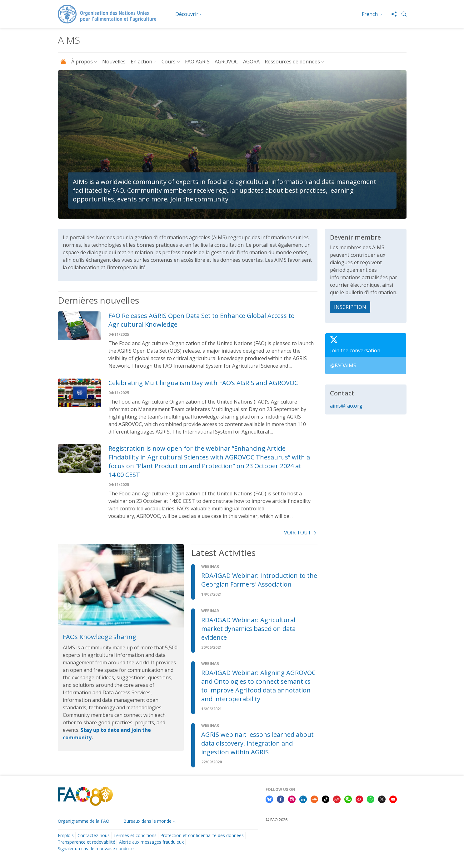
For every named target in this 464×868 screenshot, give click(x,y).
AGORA (251, 62)
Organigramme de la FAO (84, 821)
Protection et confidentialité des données (202, 835)
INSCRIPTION (350, 307)
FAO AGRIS (197, 62)
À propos (82, 62)
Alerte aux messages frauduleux (151, 842)
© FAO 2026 (277, 820)
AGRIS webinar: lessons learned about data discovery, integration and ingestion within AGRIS (257, 743)
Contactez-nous (94, 835)
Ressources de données (292, 62)
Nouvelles (114, 62)
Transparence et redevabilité (87, 842)
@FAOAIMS (343, 365)
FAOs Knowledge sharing (100, 637)
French (370, 14)
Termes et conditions (135, 835)
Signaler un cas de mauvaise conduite (96, 848)
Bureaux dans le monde (147, 821)
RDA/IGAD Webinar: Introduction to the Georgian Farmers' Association (259, 580)
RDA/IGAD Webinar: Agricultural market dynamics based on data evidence (248, 629)
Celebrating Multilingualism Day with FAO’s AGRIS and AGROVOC (203, 383)
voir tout (301, 533)
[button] (402, 14)
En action (141, 62)
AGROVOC (226, 62)
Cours (169, 62)
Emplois (66, 835)
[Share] (392, 14)
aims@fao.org (346, 406)
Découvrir (187, 14)
